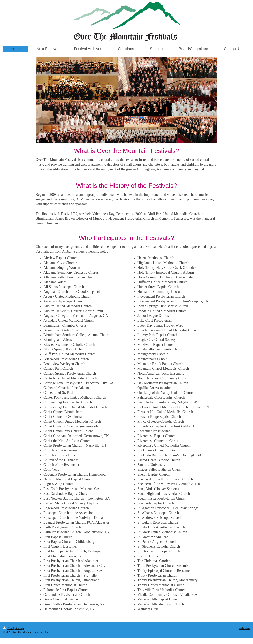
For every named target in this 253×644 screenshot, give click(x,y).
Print (8, 628)
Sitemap (19, 628)
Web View (244, 628)
